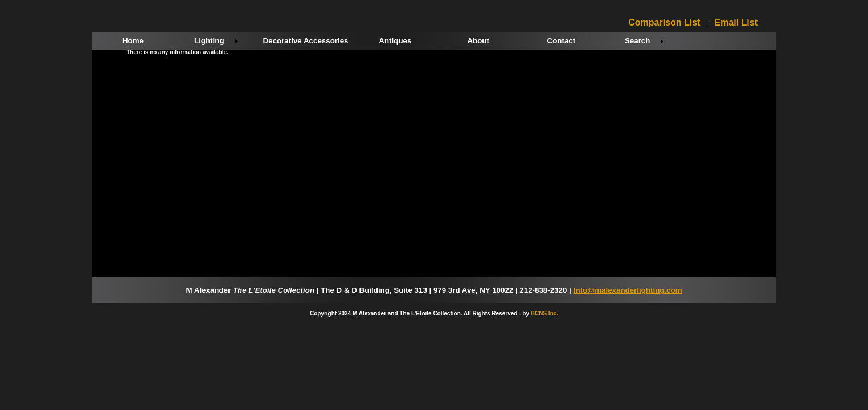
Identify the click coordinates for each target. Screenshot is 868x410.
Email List (736, 23)
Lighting (209, 41)
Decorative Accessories (306, 41)
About (478, 41)
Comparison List (664, 23)
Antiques (395, 41)
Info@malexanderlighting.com (628, 290)
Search (637, 41)
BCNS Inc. (544, 313)
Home (133, 41)
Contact (562, 41)
